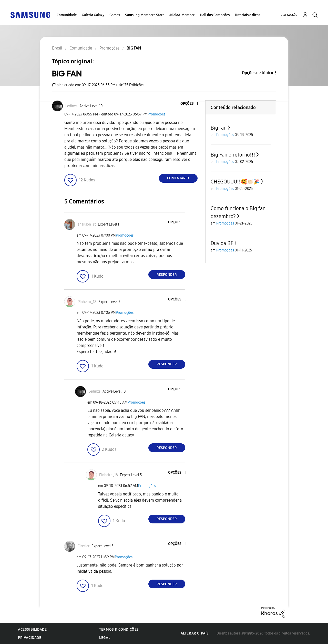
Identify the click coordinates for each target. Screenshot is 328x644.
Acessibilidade (32, 630)
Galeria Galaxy (93, 15)
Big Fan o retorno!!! (233, 155)
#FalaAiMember (182, 15)
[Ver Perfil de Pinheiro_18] (87, 302)
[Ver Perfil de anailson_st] (87, 224)
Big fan (219, 128)
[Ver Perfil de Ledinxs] (71, 106)
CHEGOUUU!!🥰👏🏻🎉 (235, 182)
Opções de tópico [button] (258, 73)
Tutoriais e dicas (247, 15)
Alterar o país (195, 633)
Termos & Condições (119, 630)
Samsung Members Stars (145, 15)
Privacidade (30, 638)
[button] (189, 104)
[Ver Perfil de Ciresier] (84, 546)
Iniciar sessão (287, 15)
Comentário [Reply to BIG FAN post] (178, 178)
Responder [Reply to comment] (167, 275)
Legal (105, 638)
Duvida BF (222, 243)
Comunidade (67, 15)
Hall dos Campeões (215, 15)
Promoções (156, 114)
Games (115, 15)
